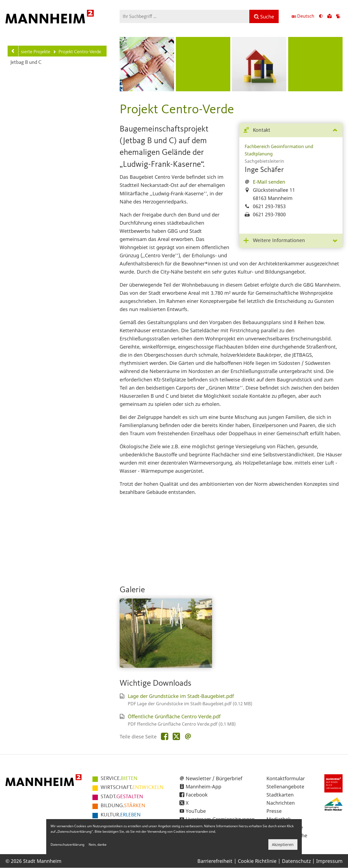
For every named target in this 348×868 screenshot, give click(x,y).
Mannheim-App (203, 786)
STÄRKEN (123, 806)
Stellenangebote (285, 786)
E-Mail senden (269, 182)
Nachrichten (281, 803)
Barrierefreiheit (215, 861)
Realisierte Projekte (29, 52)
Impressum (329, 861)
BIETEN (119, 779)
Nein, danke (98, 845)
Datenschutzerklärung (67, 845)
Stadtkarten (280, 795)
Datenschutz (296, 861)
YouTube (196, 811)
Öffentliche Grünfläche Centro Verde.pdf (174, 716)
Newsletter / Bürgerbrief (214, 778)
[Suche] (264, 16)
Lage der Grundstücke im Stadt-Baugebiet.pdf (181, 696)
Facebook (197, 795)
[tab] (291, 131)
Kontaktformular (286, 778)
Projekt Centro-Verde (77, 52)
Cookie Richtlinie (257, 861)
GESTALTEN (122, 797)
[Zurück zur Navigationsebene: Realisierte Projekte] (13, 51)
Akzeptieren (283, 845)
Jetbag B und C (26, 63)
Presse (274, 811)
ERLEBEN (121, 815)
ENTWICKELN (132, 788)
